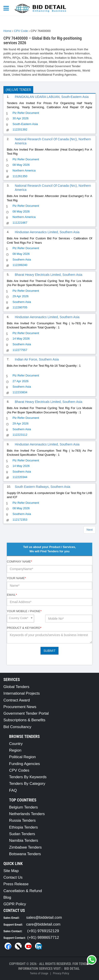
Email (12, 595)
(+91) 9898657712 (43, 938)
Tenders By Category (27, 784)
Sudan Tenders (22, 834)
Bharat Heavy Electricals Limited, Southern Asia (48, 275)
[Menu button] (7, 8)
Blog (7, 897)
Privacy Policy (61, 973)
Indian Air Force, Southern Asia (37, 359)
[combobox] (20, 619)
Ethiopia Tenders (23, 827)
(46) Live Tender (18, 90)
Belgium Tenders (23, 807)
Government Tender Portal (26, 713)
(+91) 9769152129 (43, 931)
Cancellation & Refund (23, 891)
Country (16, 744)
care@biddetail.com (43, 924)
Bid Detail (72, 969)
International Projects (22, 693)
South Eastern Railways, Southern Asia (43, 487)
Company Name (19, 562)
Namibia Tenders (24, 841)
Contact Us (13, 877)
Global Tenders (16, 687)
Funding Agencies (24, 764)
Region (15, 750)
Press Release (16, 884)
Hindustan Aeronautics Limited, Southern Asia (47, 232)
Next (90, 530)
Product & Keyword (24, 628)
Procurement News (20, 707)
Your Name (16, 578)
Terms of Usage (39, 973)
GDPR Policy (15, 904)
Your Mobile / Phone (24, 611)
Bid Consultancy (17, 727)
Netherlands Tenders (27, 814)
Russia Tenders (22, 820)
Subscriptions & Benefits (24, 720)
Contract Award (17, 700)
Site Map (11, 871)
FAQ (13, 790)
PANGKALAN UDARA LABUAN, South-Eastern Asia (52, 97)
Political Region (22, 757)
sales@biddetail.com (44, 917)
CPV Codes (19, 770)
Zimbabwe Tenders (25, 847)
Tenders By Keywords (28, 777)
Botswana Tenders (25, 854)
